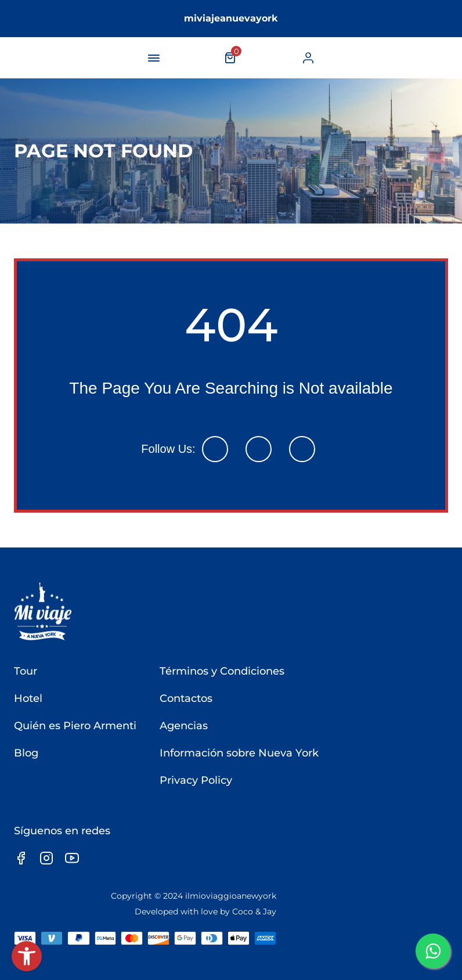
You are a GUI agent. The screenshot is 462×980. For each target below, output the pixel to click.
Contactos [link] (186, 698)
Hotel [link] (28, 698)
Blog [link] (26, 753)
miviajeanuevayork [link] (231, 18)
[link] (27, 956)
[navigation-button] (154, 58)
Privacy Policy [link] (196, 780)
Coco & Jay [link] (254, 911)
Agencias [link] (184, 726)
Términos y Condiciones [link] (222, 671)
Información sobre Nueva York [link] (239, 753)
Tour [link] (26, 671)
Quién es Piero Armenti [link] (75, 726)
